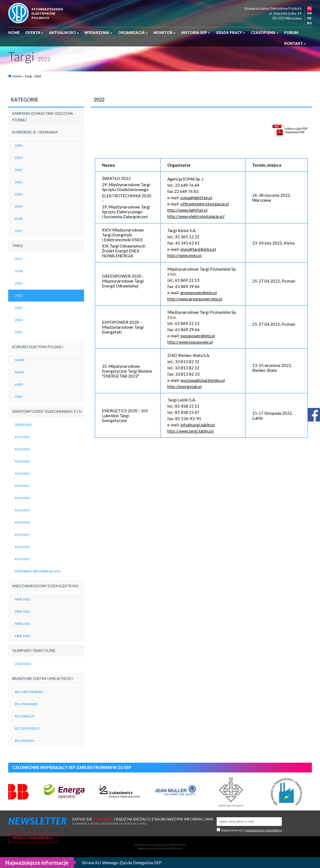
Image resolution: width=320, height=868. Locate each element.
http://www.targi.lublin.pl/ (191, 431)
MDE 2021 (23, 624)
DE (309, 18)
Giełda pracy (230, 33)
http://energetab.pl (184, 387)
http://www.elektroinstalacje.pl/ (196, 216)
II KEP (19, 384)
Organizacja (133, 33)
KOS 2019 (22, 510)
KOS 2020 (22, 498)
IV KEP (20, 360)
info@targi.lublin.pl (198, 425)
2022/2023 (23, 664)
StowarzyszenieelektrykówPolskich (47, 13)
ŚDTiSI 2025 (23, 425)
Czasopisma (265, 33)
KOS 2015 (22, 559)
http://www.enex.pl (184, 255)
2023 (19, 308)
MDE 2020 (23, 636)
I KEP (19, 397)
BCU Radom (25, 741)
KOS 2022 (22, 473)
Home (14, 33)
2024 (19, 158)
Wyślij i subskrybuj (33, 838)
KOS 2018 (22, 522)
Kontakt (295, 43)
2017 (19, 231)
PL (310, 8)
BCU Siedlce (25, 716)
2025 (19, 145)
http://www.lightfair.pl (187, 210)
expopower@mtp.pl (198, 336)
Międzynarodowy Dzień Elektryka (45, 586)
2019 (19, 206)
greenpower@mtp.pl (199, 293)
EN (310, 13)
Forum (291, 33)
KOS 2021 (22, 486)
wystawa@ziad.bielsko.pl (203, 380)
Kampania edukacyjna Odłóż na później (43, 117)
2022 (19, 170)
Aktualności (64, 33)
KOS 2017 (22, 535)
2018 (19, 219)
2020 (19, 194)
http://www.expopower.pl (190, 342)
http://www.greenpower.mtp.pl (195, 299)
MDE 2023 (23, 599)
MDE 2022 (23, 611)
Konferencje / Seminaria (35, 132)
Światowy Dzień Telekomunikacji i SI (47, 411)
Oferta (34, 33)
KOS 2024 (22, 449)
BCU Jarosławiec (29, 692)
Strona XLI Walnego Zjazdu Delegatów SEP (122, 862)
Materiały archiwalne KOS (38, 571)
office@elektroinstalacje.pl (205, 204)
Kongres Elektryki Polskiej (38, 347)
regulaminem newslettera (263, 830)
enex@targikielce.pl (198, 249)
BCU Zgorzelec (28, 728)
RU (309, 23)
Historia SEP (196, 33)
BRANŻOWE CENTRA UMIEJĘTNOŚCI (43, 679)
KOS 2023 (22, 461)
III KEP (19, 372)
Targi (28, 76)
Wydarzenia (98, 33)
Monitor (165, 33)
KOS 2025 (22, 437)
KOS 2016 (22, 547)
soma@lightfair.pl (196, 198)
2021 (19, 182)
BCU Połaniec (27, 704)
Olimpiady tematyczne (34, 651)
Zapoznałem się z (251, 830)
